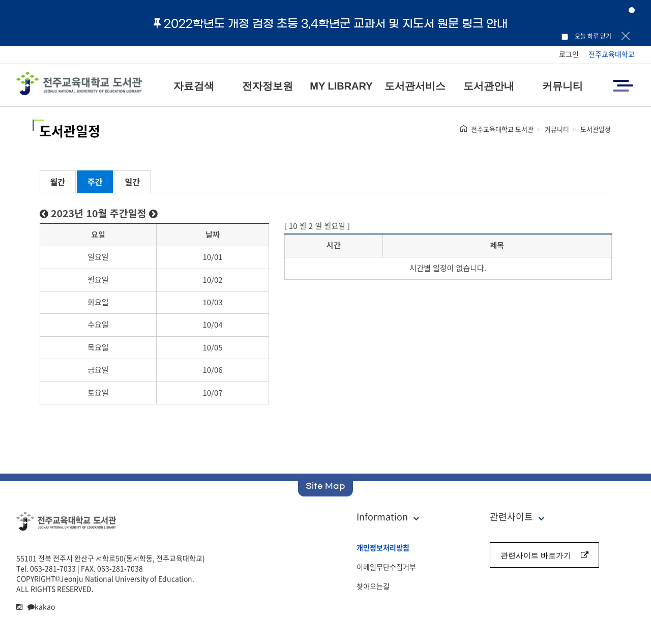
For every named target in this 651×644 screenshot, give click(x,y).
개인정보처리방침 (383, 547)
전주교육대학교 (612, 54)
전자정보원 (268, 86)
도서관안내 (489, 86)
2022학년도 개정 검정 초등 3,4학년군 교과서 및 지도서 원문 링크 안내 (331, 23)
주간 (95, 182)
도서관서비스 (415, 86)
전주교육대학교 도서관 (502, 129)
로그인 (569, 54)
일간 (132, 182)
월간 (58, 182)
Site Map (325, 486)
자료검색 (194, 86)
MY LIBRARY (341, 86)
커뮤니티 (563, 86)
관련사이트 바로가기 (544, 555)
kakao (41, 606)
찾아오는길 (373, 586)
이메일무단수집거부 (386, 567)
